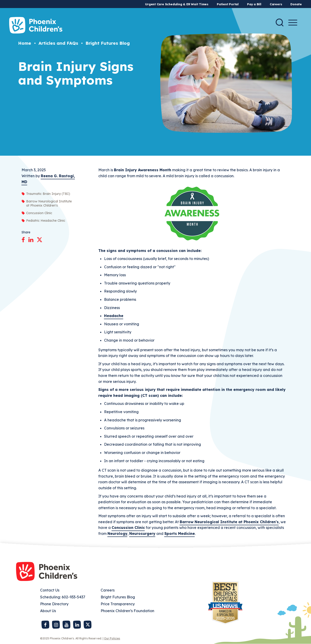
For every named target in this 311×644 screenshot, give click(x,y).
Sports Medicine (180, 533)
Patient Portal (228, 4)
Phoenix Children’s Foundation (127, 611)
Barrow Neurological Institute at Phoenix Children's (229, 522)
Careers (276, 4)
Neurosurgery (142, 533)
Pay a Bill (254, 4)
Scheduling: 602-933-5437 (63, 597)
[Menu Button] (293, 23)
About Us (48, 611)
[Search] (280, 22)
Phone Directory (54, 604)
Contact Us (50, 590)
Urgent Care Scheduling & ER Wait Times (177, 4)
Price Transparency (118, 604)
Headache (114, 316)
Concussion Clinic (128, 528)
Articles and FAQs (58, 43)
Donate (296, 4)
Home (25, 43)
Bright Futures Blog (108, 43)
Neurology (117, 533)
